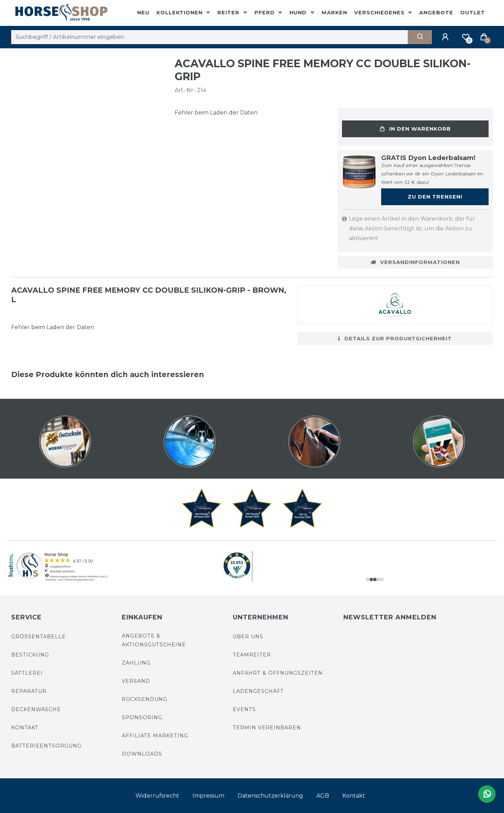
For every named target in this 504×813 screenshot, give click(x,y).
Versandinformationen (415, 262)
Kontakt (25, 728)
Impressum (208, 796)
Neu (143, 13)
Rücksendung (145, 699)
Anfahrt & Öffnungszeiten (278, 673)
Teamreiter (252, 655)
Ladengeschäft (258, 691)
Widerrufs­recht (157, 796)
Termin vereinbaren (267, 728)
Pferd (265, 13)
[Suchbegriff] (209, 37)
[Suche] (420, 37)
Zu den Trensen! (435, 197)
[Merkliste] (465, 37)
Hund (299, 13)
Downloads (142, 754)
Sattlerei (27, 673)
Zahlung (136, 663)
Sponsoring (142, 717)
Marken (334, 13)
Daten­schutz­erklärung (270, 796)
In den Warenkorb (415, 129)
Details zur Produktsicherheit (395, 339)
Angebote (436, 13)
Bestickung (30, 655)
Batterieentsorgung (46, 746)
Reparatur (29, 691)
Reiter (229, 13)
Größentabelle (38, 637)
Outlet (473, 13)
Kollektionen (180, 13)
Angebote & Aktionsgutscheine (154, 640)
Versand (136, 681)
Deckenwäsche (36, 709)
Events (244, 709)
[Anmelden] (446, 37)
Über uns (248, 637)
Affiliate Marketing (155, 736)
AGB (323, 796)
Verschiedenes (380, 13)
